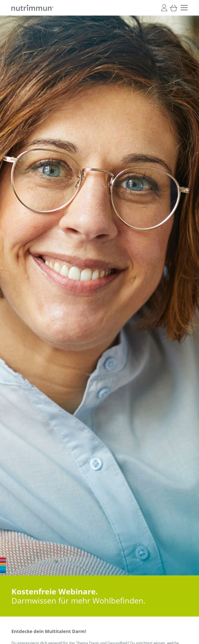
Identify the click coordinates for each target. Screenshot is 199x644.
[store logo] (32, 8)
